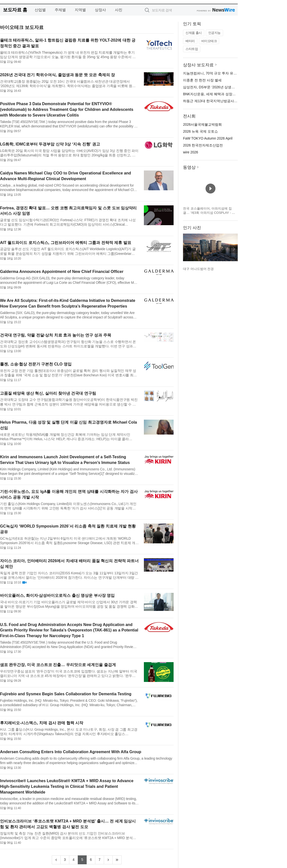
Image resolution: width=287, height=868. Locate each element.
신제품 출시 (194, 33)
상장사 (100, 10)
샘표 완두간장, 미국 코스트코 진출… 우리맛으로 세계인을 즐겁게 (58, 665)
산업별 (40, 10)
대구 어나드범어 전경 (198, 269)
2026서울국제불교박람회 (202, 124)
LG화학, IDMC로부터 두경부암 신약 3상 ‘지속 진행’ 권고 (50, 144)
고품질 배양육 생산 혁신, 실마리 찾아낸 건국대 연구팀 (48, 393)
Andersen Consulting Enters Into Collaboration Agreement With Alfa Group (71, 752)
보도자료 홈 (15, 10)
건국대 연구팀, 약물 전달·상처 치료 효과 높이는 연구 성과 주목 (56, 335)
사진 (119, 10)
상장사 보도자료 (198, 65)
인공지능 (214, 33)
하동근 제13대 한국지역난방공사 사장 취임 (216, 101)
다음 (234, 249)
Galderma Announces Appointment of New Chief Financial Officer (62, 272)
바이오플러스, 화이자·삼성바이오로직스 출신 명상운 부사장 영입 (57, 595)
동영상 (189, 167)
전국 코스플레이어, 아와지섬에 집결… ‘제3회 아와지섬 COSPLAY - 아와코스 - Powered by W (209, 213)
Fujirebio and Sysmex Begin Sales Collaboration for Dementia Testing (66, 694)
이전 (187, 249)
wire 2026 (191, 152)
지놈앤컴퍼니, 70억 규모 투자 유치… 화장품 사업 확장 (225, 73)
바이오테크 (209, 41)
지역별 (80, 10)
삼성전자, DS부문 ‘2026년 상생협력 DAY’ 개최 (219, 87)
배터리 (190, 41)
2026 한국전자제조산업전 (203, 145)
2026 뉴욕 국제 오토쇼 (200, 131)
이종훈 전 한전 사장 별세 (202, 80)
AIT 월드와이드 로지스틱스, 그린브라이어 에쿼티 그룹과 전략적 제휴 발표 (66, 243)
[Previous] (56, 860)
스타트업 (192, 49)
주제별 (60, 10)
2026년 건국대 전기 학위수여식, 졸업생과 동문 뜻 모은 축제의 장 (57, 75)
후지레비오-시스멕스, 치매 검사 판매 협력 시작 (42, 723)
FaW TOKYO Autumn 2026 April (208, 138)
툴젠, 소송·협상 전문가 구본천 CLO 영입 (36, 364)
